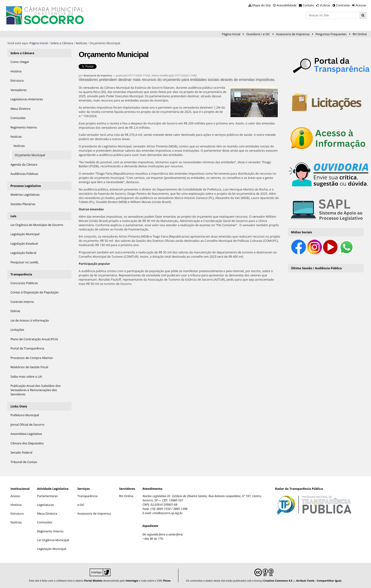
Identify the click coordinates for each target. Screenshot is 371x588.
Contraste (343, 5)
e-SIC (81, 505)
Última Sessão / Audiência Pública (316, 268)
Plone (167, 581)
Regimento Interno (50, 531)
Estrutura (17, 513)
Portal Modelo (93, 581)
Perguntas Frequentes (331, 34)
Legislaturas (46, 505)
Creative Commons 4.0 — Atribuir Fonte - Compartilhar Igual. (303, 581)
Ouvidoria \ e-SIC (258, 34)
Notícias (81, 43)
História (16, 505)
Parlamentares (47, 496)
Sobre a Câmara (62, 43)
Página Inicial (231, 34)
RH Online (360, 34)
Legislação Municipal (52, 549)
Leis (13, 216)
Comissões (45, 522)
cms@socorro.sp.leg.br (168, 513)
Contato (309, 5)
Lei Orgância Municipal (53, 540)
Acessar (361, 5)
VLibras (325, 5)
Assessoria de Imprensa (293, 34)
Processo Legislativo (26, 186)
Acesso (15, 496)
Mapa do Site (261, 5)
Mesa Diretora (47, 513)
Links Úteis (19, 406)
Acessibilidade (287, 5)
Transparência (21, 274)
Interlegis (132, 581)
